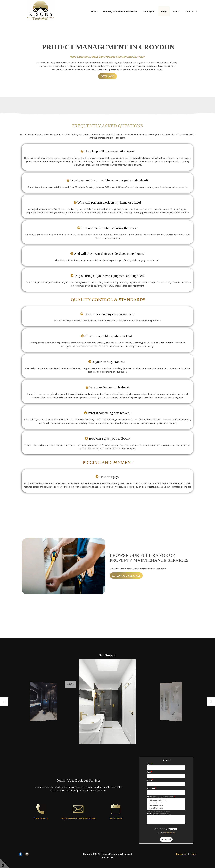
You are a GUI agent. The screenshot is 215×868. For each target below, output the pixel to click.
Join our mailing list (165, 829)
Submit (166, 839)
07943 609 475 (40, 818)
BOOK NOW (107, 76)
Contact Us (191, 11)
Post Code (151, 788)
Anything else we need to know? (159, 814)
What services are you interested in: (161, 797)
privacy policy (169, 833)
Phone (150, 780)
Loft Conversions (166, 803)
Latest (176, 11)
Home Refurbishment (166, 800)
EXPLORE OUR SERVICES (126, 576)
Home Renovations (166, 805)
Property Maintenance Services (119, 11)
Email (150, 772)
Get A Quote (149, 11)
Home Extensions (166, 808)
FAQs (164, 11)
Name (150, 764)
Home (94, 11)
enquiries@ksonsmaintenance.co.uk (78, 818)
